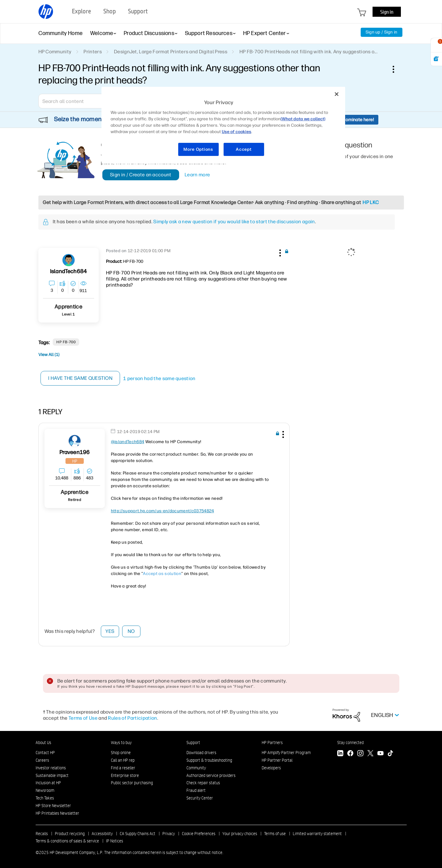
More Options (198, 149)
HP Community (55, 52)
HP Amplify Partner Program (286, 753)
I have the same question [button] (81, 378)
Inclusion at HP (48, 783)
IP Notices (115, 841)
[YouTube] (380, 754)
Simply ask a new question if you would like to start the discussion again (234, 222)
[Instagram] (360, 754)
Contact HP (45, 753)
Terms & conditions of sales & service (67, 841)
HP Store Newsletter (53, 806)
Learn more (197, 175)
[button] (280, 252)
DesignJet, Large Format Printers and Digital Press (171, 52)
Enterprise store (125, 775)
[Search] (83, 101)
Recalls (42, 834)
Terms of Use (83, 718)
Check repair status (203, 783)
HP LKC (371, 202)
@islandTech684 (127, 442)
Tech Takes (45, 798)
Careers (42, 760)
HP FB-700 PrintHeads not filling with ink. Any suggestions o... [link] (308, 52)
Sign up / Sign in (382, 32)
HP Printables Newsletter (57, 813)
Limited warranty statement (317, 834)
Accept (244, 149)
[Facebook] (350, 754)
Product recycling (70, 834)
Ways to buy (121, 743)
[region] (223, 125)
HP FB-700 (66, 342)
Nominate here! (358, 120)
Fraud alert (196, 790)
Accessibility (102, 834)
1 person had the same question (160, 378)
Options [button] (397, 69)
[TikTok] (391, 754)
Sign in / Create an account (141, 175)
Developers (271, 768)
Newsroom (45, 790)
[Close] (337, 94)
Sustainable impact (52, 775)
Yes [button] (110, 631)
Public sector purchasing (132, 783)
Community (196, 768)
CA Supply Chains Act (138, 834)
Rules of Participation (132, 718)
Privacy (169, 834)
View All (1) (49, 355)
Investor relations (51, 768)
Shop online (121, 753)
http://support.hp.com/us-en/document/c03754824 (163, 511)
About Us (43, 743)
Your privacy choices (240, 834)
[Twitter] (370, 754)
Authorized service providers (211, 775)
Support (193, 743)
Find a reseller (123, 768)
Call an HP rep (123, 760)
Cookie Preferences (199, 834)
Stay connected (350, 743)
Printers (93, 52)
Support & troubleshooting (209, 760)
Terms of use (275, 834)
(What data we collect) (303, 119)
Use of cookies (237, 132)
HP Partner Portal (277, 760)
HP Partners (272, 743)
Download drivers (201, 753)
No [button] (131, 631)
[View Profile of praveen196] (75, 452)
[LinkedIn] (340, 754)
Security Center (200, 798)
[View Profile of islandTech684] (68, 272)
